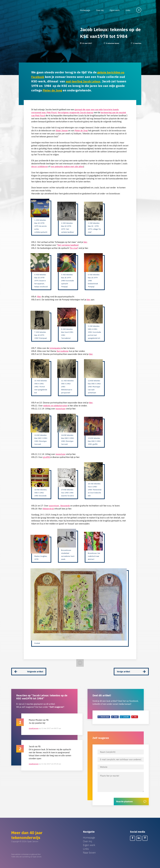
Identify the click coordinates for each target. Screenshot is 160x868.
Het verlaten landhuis (68, 245)
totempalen (55, 348)
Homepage (85, 10)
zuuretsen (54, 506)
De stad (74, 248)
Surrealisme (63, 351)
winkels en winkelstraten (55, 406)
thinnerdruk (48, 509)
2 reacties (137, 43)
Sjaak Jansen (62, 131)
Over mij (100, 10)
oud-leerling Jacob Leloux (84, 81)
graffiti (46, 457)
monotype (61, 409)
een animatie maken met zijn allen (67, 167)
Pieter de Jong (63, 90)
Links (128, 10)
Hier (39, 297)
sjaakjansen (34, 726)
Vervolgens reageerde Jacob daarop (75, 113)
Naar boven (89, 850)
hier (85, 242)
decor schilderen (39, 167)
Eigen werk (115, 10)
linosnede (65, 506)
